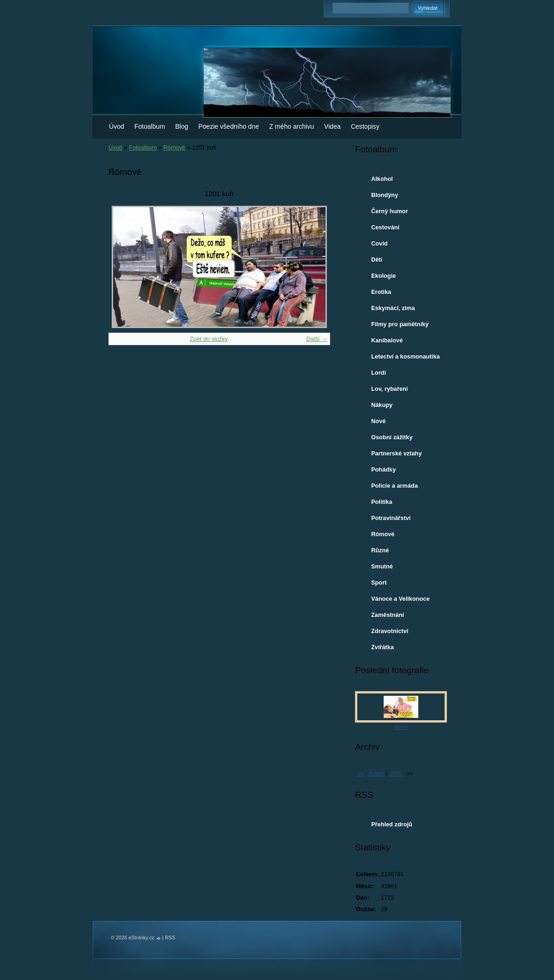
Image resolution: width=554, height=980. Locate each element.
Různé (380, 550)
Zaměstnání (388, 615)
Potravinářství (391, 518)
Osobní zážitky (392, 437)
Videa (332, 126)
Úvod (117, 126)
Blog (181, 126)
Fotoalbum (150, 126)
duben (376, 774)
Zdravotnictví (390, 631)
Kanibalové (387, 340)
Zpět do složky (209, 339)
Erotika (381, 292)
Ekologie (383, 276)
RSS (170, 938)
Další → (317, 339)
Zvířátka (382, 647)
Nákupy (382, 405)
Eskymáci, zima (393, 308)
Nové (378, 421)
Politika (382, 502)
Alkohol (382, 179)
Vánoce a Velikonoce (400, 599)
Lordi (379, 373)
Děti (377, 260)
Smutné (382, 566)
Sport (379, 583)
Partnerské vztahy (397, 453)
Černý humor (390, 211)
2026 (396, 774)
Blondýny (385, 195)
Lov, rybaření (389, 389)
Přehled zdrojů (392, 824)
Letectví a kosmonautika (406, 356)
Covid (379, 243)
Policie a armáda (394, 486)
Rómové (175, 147)
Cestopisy (365, 126)
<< (361, 774)
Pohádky (383, 469)
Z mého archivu (292, 126)
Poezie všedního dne (229, 126)
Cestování (385, 227)
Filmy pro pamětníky (400, 324)
